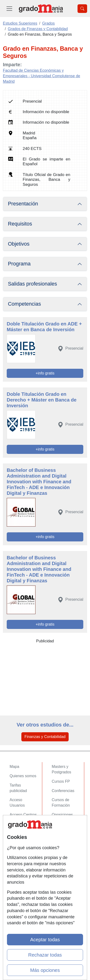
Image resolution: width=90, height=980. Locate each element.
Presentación (23, 204)
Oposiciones (62, 815)
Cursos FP (61, 781)
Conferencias (63, 791)
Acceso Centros (23, 815)
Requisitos (20, 224)
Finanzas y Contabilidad (45, 737)
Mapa (14, 767)
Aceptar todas (45, 940)
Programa (19, 264)
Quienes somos (23, 776)
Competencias (24, 304)
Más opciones (45, 970)
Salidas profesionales (33, 284)
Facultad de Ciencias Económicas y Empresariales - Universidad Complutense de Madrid (42, 76)
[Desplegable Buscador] (82, 9)
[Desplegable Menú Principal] (9, 8)
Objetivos (19, 244)
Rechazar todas (45, 955)
